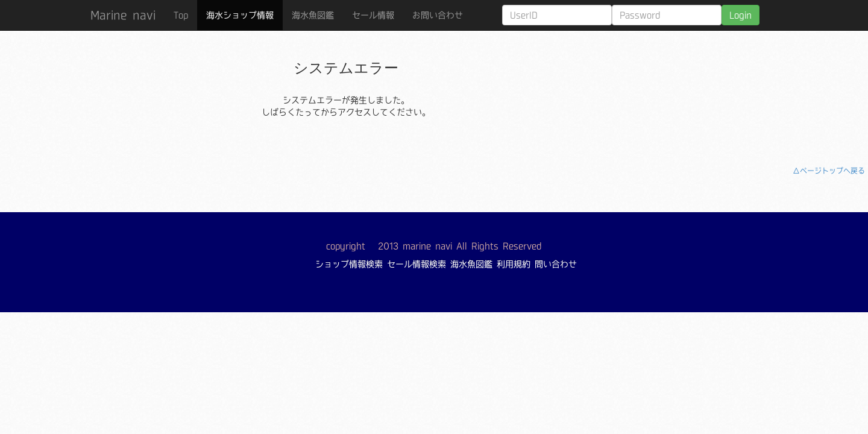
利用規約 (514, 264)
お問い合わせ (438, 15)
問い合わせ (556, 264)
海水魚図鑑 (313, 15)
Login (741, 15)
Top (181, 15)
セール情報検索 (417, 264)
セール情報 (373, 15)
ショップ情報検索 (349, 264)
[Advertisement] (710, 87)
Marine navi (123, 15)
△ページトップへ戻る (829, 171)
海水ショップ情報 (240, 15)
